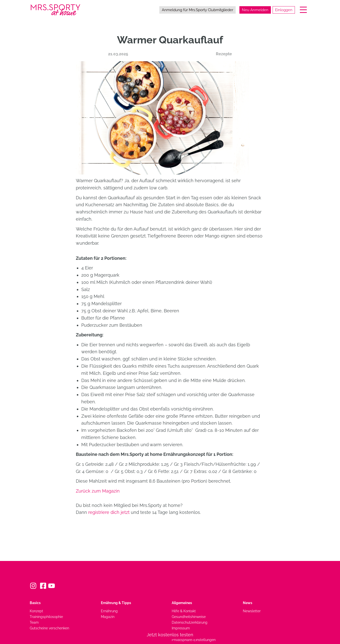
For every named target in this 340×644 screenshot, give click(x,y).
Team (34, 622)
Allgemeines (182, 603)
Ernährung (109, 611)
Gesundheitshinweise (189, 617)
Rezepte (224, 54)
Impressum (181, 628)
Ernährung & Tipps (116, 603)
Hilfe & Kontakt (184, 611)
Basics (35, 603)
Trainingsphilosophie (46, 617)
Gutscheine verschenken (49, 628)
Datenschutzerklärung (190, 622)
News (248, 603)
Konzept (36, 611)
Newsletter (252, 611)
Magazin (108, 617)
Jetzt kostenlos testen (170, 635)
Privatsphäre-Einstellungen (194, 640)
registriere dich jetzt (109, 512)
